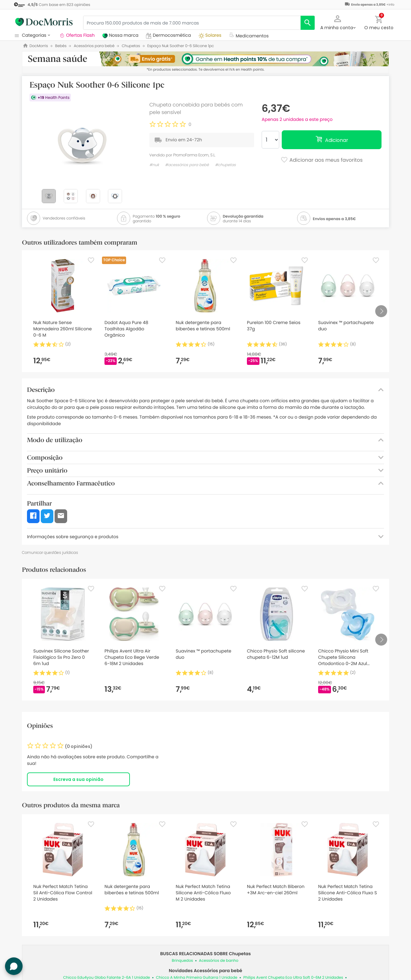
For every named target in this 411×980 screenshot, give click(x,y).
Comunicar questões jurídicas (50, 552)
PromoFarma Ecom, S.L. (194, 155)
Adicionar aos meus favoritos (322, 160)
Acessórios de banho (219, 961)
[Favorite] (91, 260)
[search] (308, 23)
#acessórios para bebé (187, 165)
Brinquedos (182, 961)
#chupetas (225, 165)
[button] (338, 22)
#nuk (154, 165)
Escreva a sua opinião (78, 779)
